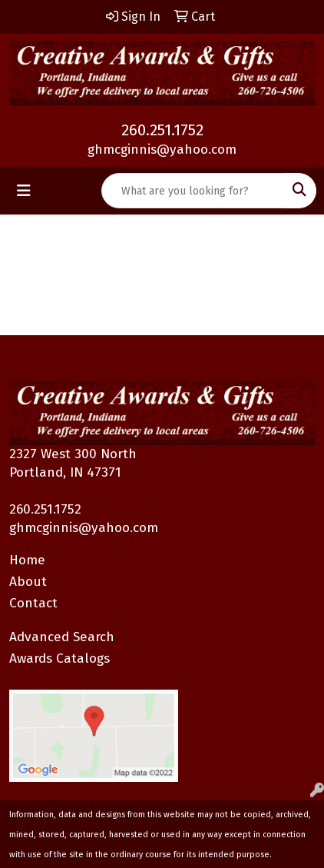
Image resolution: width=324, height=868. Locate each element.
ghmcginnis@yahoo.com (162, 150)
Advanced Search (62, 637)
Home (27, 560)
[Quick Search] (193, 191)
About (28, 582)
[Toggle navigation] (24, 191)
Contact (33, 603)
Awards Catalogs (60, 658)
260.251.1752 (162, 130)
